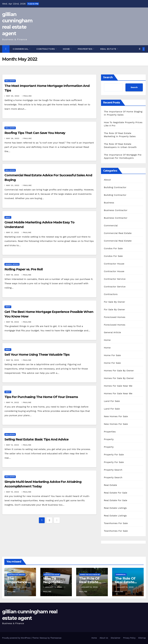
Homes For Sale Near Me (118, 386)
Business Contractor (116, 210)
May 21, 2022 (13, 232)
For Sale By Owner (115, 302)
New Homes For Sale (116, 416)
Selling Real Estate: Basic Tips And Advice (36, 439)
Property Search (113, 470)
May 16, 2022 (13, 360)
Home (67, 49)
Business (109, 203)
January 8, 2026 (90, 587)
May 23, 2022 (13, 185)
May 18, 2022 (13, 275)
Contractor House (114, 264)
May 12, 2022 (13, 445)
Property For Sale (114, 455)
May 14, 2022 (13, 402)
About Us (104, 638)
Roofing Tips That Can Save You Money (35, 133)
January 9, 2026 (54, 587)
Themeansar (56, 638)
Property (109, 439)
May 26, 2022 (13, 138)
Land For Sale (112, 401)
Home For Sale (112, 355)
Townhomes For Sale (116, 523)
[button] (140, 49)
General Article (12, 264)
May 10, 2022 (13, 492)
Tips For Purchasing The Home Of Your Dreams (41, 397)
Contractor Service (115, 279)
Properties (85, 49)
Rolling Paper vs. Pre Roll (24, 269)
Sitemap (142, 638)
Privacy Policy (129, 638)
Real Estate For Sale (116, 493)
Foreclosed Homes (115, 317)
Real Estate (109, 49)
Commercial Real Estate (118, 233)
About (8, 217)
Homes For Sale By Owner (119, 371)
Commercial (21, 49)
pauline (27, 96)
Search (108, 77)
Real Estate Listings (115, 508)
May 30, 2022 (13, 96)
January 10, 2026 (18, 587)
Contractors (46, 49)
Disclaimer (116, 638)
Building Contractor (115, 187)
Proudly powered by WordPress (17, 638)
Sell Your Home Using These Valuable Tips (37, 355)
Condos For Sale (113, 248)
